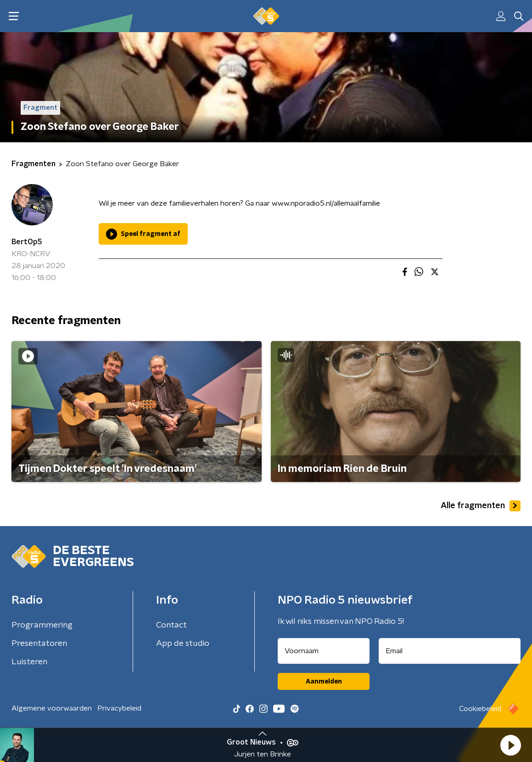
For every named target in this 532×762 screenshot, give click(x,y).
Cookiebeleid (480, 709)
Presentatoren (39, 644)
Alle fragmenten (481, 506)
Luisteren (29, 662)
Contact (171, 625)
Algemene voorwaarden (52, 708)
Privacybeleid (119, 708)
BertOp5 (27, 242)
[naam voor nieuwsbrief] (324, 651)
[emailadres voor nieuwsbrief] (450, 651)
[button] (510, 745)
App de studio (183, 644)
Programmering (42, 625)
